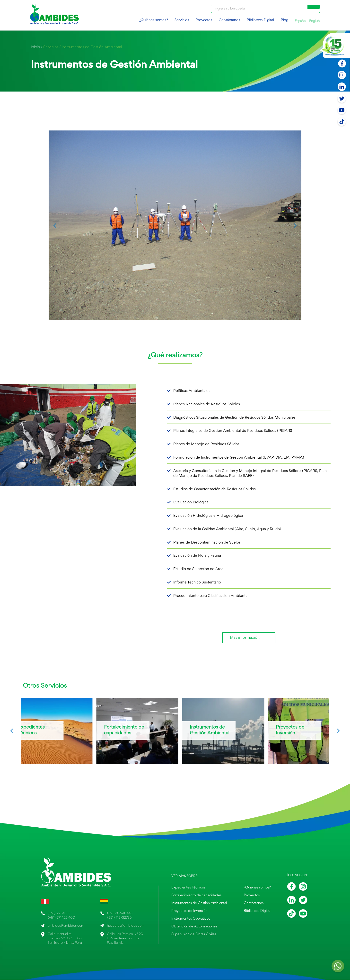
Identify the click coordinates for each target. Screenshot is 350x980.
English (315, 21)
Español (301, 21)
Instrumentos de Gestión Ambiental (200, 903)
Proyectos (204, 20)
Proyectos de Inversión (190, 911)
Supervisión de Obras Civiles (194, 933)
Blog (284, 20)
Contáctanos (229, 20)
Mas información (245, 638)
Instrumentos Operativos (192, 918)
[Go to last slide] (55, 226)
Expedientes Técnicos (189, 888)
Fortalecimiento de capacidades (197, 896)
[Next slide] (295, 226)
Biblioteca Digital (260, 20)
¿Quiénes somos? (154, 20)
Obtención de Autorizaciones (195, 926)
